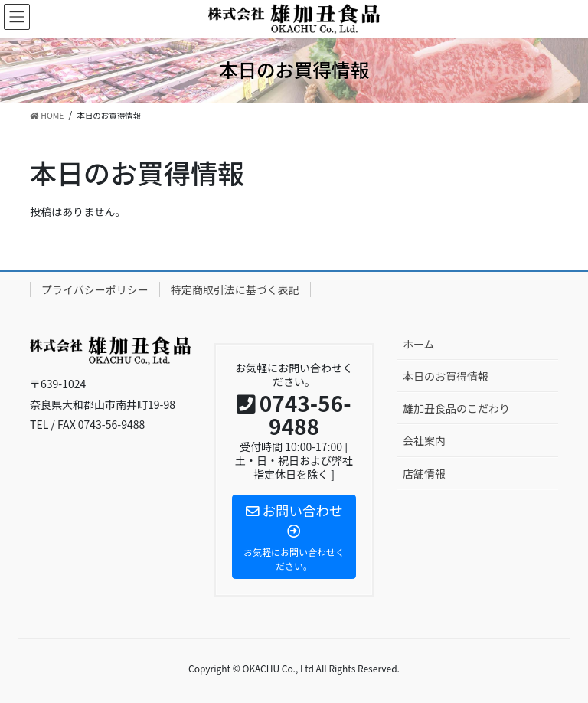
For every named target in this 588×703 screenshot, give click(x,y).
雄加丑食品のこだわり (456, 408)
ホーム (419, 344)
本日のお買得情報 (446, 376)
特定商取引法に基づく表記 (235, 289)
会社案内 (424, 440)
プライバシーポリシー (95, 289)
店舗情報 (424, 473)
